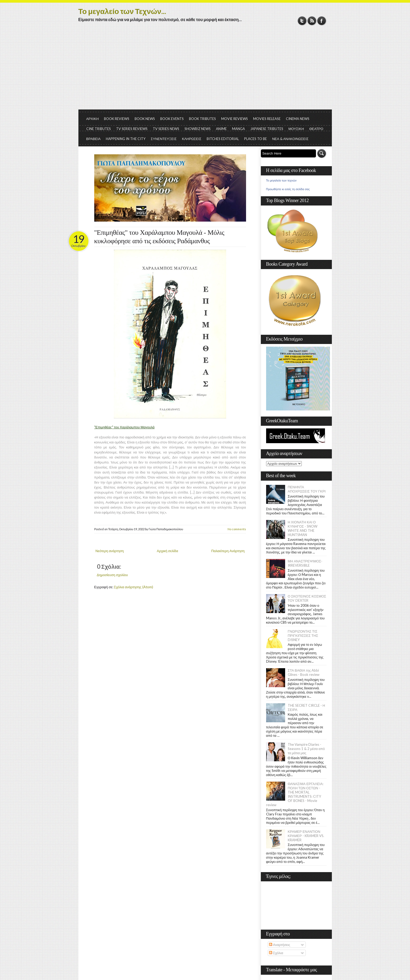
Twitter (302, 21)
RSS (312, 21)
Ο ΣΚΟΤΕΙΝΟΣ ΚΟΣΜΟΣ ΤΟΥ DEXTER (307, 598)
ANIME (221, 129)
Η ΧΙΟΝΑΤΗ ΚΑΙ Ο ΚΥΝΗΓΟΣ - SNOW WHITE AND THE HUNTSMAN (303, 528)
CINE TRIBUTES (99, 129)
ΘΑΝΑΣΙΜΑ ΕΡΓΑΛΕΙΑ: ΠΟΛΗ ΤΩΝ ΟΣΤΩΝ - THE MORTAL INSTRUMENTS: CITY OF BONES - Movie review (295, 794)
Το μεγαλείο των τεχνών (281, 180)
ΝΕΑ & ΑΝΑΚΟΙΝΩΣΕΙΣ (290, 139)
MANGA (239, 129)
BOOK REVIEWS (117, 119)
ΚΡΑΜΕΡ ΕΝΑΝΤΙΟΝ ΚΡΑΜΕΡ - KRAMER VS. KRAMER (306, 836)
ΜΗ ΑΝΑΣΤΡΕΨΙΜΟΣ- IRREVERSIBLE (305, 563)
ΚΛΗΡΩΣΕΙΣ (192, 139)
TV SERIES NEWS (166, 129)
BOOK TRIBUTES (202, 119)
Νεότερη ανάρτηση (110, 551)
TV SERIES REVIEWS (132, 129)
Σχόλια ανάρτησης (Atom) (134, 587)
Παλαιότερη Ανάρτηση (228, 551)
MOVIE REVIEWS (235, 119)
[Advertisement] (205, 70)
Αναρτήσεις (280, 945)
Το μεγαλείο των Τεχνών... (122, 11)
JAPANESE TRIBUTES (267, 129)
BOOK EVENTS (172, 119)
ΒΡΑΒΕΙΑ (94, 139)
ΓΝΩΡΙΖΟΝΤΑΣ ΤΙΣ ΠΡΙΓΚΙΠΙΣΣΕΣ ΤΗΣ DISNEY (303, 635)
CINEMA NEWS (298, 119)
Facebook (322, 21)
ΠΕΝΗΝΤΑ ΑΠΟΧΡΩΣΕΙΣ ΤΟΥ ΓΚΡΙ (307, 489)
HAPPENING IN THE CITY (126, 139)
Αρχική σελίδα (167, 551)
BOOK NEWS (145, 119)
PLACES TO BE (256, 139)
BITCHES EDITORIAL (223, 139)
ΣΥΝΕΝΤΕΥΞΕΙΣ (164, 139)
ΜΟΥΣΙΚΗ (296, 129)
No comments (237, 529)
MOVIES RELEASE (267, 119)
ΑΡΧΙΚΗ (93, 119)
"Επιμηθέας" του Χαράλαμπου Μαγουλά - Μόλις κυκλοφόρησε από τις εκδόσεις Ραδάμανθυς (159, 237)
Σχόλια (276, 953)
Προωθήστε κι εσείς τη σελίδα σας (288, 189)
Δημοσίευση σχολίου (112, 575)
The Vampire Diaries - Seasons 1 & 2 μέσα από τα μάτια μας (306, 749)
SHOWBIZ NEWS (198, 129)
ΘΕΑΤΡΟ (316, 129)
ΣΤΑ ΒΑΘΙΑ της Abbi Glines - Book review (304, 672)
